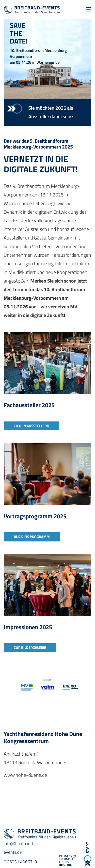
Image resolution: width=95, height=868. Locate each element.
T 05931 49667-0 (20, 862)
